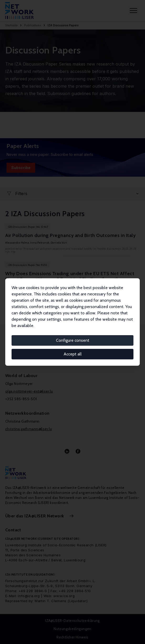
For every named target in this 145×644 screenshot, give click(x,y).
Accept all (73, 354)
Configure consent (73, 340)
